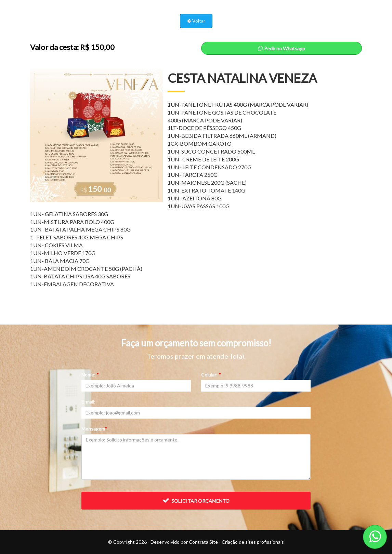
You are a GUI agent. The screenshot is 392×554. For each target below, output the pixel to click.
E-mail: (88, 402)
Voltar (196, 21)
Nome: (90, 375)
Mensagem (94, 429)
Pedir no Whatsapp (282, 48)
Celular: (211, 375)
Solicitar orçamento (196, 500)
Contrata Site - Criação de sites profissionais (236, 542)
